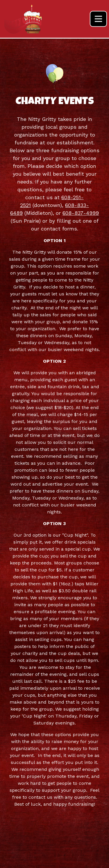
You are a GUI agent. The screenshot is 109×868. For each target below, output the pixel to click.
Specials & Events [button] (54, 845)
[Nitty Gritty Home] (23, 19)
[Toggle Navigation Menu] (98, 19)
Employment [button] (55, 860)
